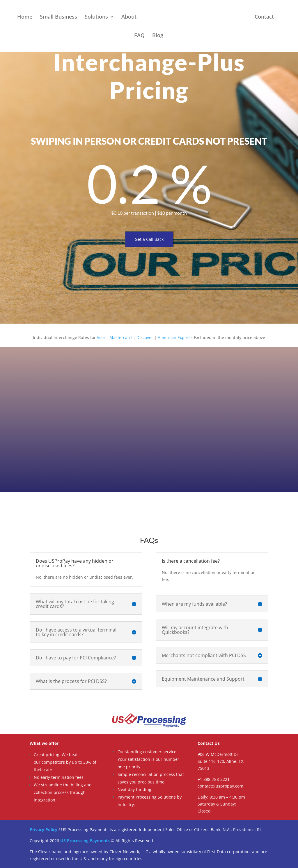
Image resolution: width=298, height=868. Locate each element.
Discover (145, 337)
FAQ (139, 36)
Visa (101, 337)
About (129, 17)
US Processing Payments (85, 841)
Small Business (58, 17)
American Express (175, 337)
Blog (158, 36)
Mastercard (121, 337)
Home (25, 17)
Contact (264, 17)
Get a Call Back (149, 239)
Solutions (96, 17)
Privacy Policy (44, 830)
